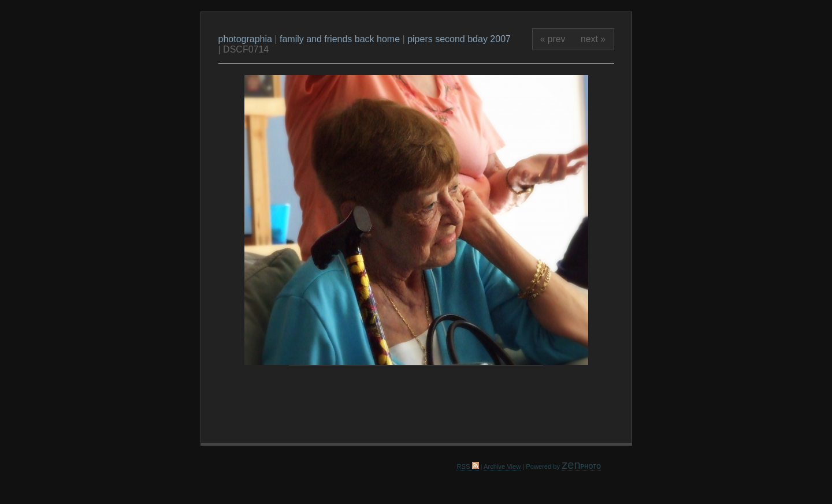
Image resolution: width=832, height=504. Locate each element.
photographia (247, 39)
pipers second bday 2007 (459, 39)
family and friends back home (340, 39)
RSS (467, 466)
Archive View (502, 466)
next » (593, 39)
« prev (553, 39)
